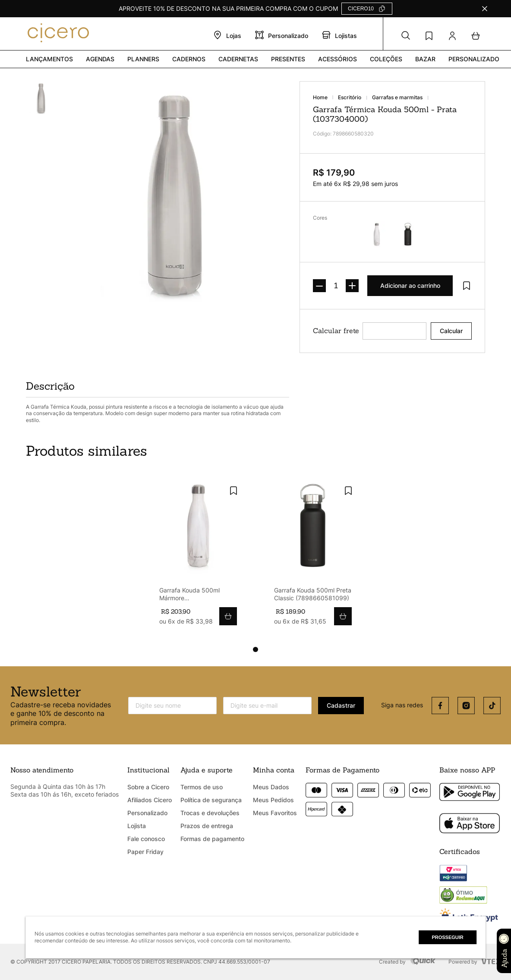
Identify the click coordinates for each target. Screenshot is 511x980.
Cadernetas (238, 59)
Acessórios (338, 59)
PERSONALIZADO (474, 59)
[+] (352, 286)
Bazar (425, 59)
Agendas (100, 59)
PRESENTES (288, 59)
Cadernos (189, 59)
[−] (319, 286)
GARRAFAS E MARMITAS (397, 98)
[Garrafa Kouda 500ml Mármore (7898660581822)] (198, 556)
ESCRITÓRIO (350, 98)
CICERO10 (361, 9)
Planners (143, 59)
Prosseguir (447, 937)
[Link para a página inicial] (325, 98)
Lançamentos (49, 59)
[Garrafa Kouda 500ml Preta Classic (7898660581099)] (313, 556)
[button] (406, 36)
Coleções (386, 59)
